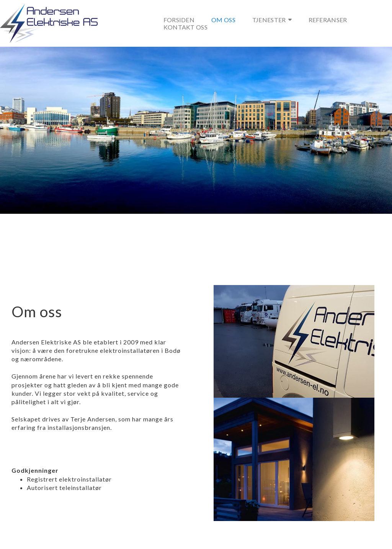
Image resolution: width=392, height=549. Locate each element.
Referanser (328, 20)
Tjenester (272, 20)
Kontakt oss (185, 27)
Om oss (223, 20)
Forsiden (179, 20)
